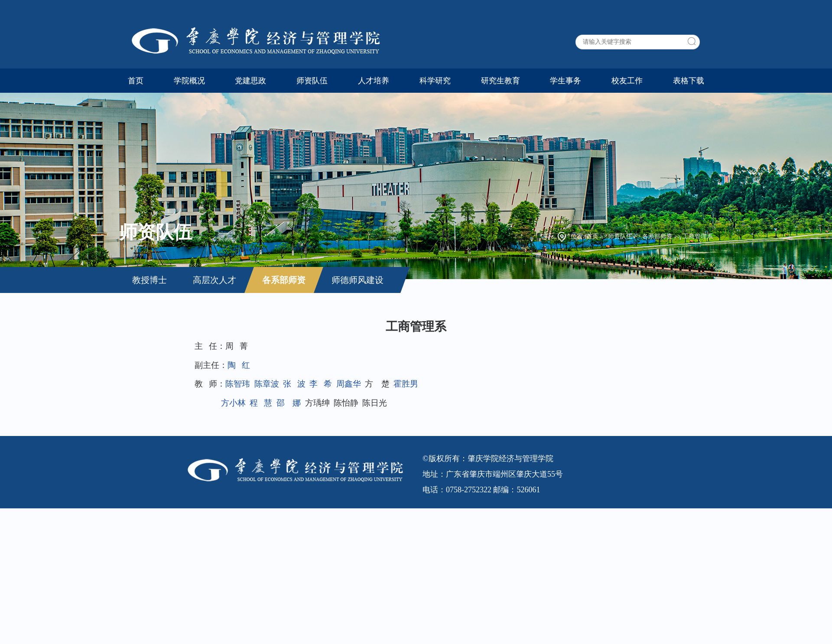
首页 (136, 81)
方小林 (233, 403)
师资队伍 (312, 81)
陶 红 (239, 365)
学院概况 (189, 81)
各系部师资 (657, 236)
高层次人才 (214, 280)
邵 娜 (289, 403)
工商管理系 (698, 236)
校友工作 (627, 81)
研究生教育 (500, 81)
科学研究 (435, 81)
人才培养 (374, 81)
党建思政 (250, 81)
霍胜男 (406, 384)
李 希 (321, 384)
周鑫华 (349, 384)
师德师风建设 (357, 280)
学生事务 (565, 81)
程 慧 (261, 403)
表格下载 (689, 81)
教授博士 (149, 280)
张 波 (294, 384)
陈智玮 (238, 384)
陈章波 (267, 384)
